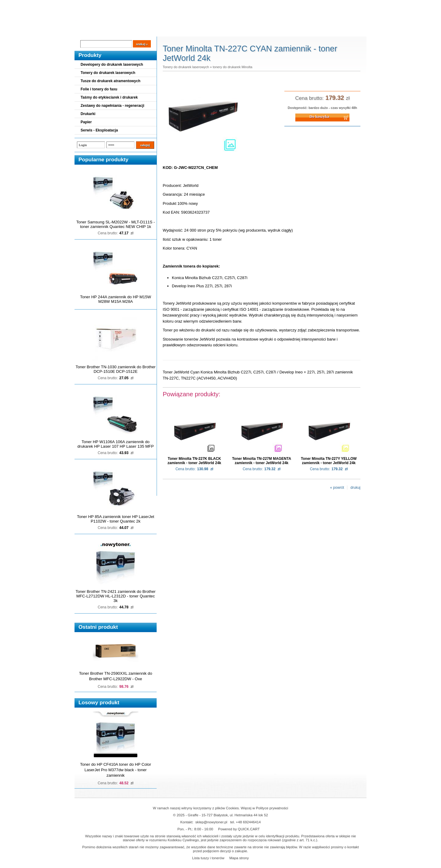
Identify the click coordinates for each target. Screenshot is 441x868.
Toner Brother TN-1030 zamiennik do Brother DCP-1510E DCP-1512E (116, 369)
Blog (84, 31)
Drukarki (88, 114)
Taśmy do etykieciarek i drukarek (109, 97)
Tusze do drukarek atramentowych (111, 81)
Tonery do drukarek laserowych (108, 73)
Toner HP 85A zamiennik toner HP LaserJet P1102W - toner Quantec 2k (116, 519)
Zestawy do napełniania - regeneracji (112, 106)
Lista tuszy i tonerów (208, 858)
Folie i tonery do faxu (99, 89)
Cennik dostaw (112, 31)
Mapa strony (239, 858)
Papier (86, 122)
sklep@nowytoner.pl (211, 822)
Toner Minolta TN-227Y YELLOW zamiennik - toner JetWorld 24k (329, 461)
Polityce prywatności (272, 808)
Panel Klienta (148, 31)
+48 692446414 (248, 822)
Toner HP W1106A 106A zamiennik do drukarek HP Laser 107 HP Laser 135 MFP (116, 444)
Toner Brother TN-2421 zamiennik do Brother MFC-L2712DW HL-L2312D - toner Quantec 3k (116, 596)
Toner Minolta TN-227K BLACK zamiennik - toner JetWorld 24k (194, 461)
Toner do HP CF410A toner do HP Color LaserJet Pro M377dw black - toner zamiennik (115, 770)
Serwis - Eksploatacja (99, 130)
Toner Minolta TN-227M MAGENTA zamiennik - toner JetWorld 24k (262, 461)
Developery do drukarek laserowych (112, 65)
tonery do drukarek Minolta (232, 67)
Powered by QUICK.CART (239, 829)
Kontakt (178, 31)
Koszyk (329, 4)
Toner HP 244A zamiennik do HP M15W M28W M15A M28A (115, 299)
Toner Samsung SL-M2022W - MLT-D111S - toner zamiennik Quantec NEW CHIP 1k (116, 224)
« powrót (337, 488)
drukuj (355, 488)
